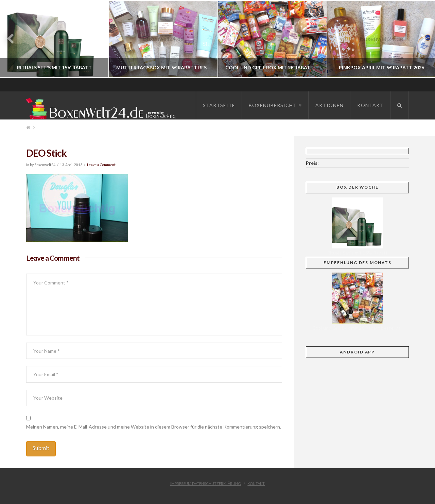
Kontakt (256, 483)
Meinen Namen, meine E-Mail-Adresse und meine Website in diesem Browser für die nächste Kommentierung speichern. (154, 427)
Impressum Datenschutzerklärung (206, 483)
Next (421, 39)
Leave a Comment (101, 165)
